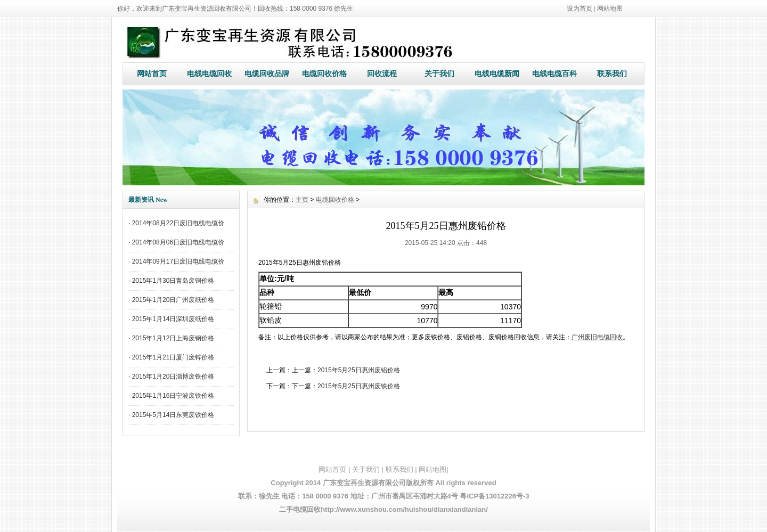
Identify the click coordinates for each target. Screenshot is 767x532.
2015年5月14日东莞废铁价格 (173, 415)
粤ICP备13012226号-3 (494, 496)
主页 (302, 200)
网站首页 (152, 73)
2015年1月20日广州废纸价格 (173, 300)
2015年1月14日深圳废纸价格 (173, 319)
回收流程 (382, 73)
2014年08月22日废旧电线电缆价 (178, 223)
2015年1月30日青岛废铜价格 (173, 281)
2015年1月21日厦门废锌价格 (173, 357)
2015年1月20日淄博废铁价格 (173, 377)
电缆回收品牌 (267, 73)
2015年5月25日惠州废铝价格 (359, 370)
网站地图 (610, 9)
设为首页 (580, 9)
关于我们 (439, 73)
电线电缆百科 (554, 73)
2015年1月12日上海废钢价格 (173, 338)
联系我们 (612, 73)
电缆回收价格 (324, 73)
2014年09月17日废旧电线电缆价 (178, 261)
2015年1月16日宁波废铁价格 (173, 396)
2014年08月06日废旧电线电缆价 (178, 242)
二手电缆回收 (300, 509)
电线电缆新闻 (497, 73)
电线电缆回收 (209, 73)
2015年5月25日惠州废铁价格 (359, 386)
